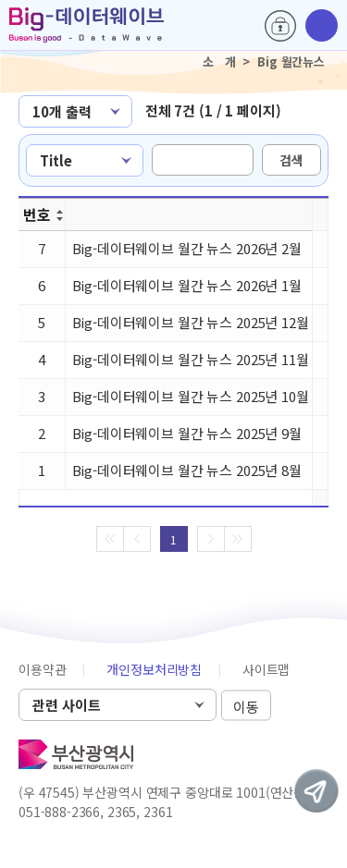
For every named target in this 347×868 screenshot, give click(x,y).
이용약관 (42, 669)
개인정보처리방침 (154, 669)
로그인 (280, 26)
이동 (246, 706)
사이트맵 (266, 669)
